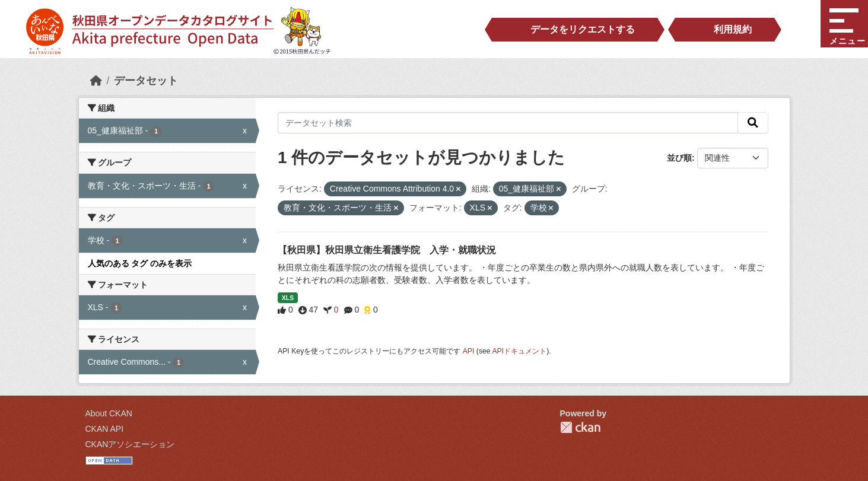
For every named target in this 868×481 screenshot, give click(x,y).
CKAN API (105, 429)
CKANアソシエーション (130, 444)
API (469, 351)
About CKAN (109, 413)
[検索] (753, 123)
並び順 (679, 158)
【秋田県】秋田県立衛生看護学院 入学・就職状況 (387, 250)
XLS (288, 298)
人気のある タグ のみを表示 (140, 263)
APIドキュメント (519, 351)
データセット (146, 81)
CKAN (580, 427)
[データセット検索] (508, 123)
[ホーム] (96, 81)
